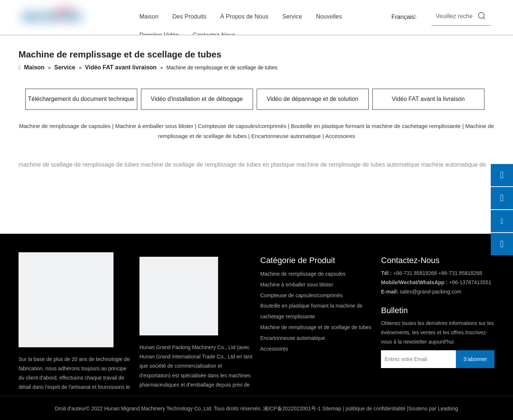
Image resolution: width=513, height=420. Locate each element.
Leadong (448, 408)
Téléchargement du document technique (81, 99)
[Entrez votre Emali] (413, 359)
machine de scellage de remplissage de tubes (79, 165)
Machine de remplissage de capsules (65, 126)
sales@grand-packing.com (431, 292)
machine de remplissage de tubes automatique (358, 165)
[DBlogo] (66, 300)
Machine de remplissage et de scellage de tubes (316, 327)
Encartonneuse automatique (286, 136)
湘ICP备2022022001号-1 (292, 408)
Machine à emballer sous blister (154, 126)
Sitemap (332, 408)
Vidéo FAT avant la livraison (428, 99)
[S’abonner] (475, 359)
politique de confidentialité (376, 408)
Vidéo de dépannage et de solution (313, 99)
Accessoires (340, 136)
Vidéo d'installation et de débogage (197, 99)
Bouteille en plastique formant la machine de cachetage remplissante (376, 126)
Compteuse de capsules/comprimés (242, 126)
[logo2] (179, 296)
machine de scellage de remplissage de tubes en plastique (218, 165)
